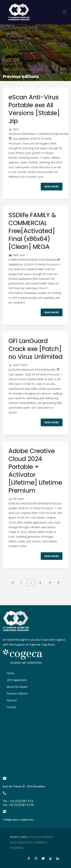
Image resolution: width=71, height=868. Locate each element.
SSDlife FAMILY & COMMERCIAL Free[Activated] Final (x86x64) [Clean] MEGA (32, 231)
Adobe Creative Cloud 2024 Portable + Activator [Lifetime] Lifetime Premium (35, 471)
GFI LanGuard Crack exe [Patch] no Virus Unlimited (35, 349)
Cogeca (23, 837)
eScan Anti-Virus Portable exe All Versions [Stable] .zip (34, 109)
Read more (52, 186)
